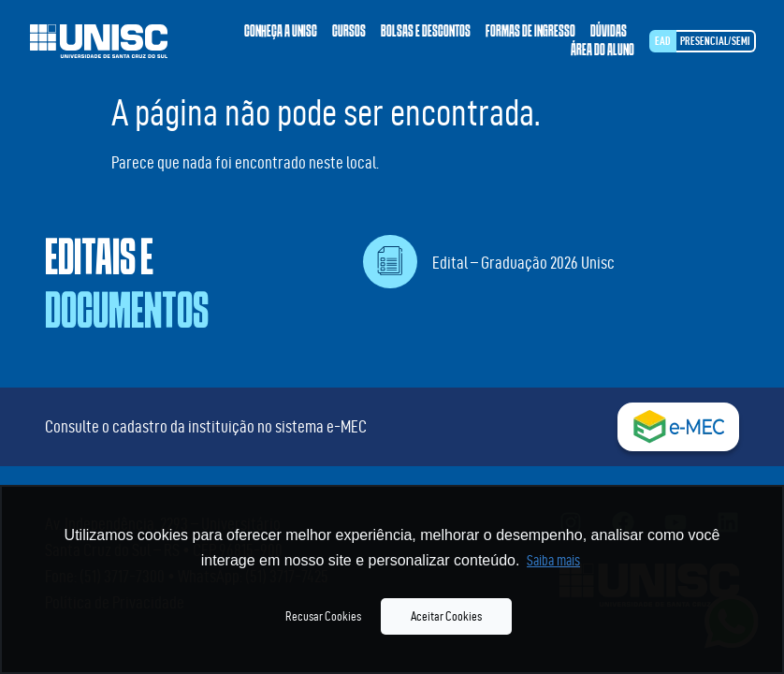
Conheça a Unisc (281, 32)
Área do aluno (603, 51)
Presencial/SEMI (715, 41)
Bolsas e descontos (426, 32)
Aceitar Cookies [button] (446, 616)
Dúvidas (609, 32)
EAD (663, 41)
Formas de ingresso (530, 32)
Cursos (349, 32)
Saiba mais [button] (553, 560)
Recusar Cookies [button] (323, 616)
